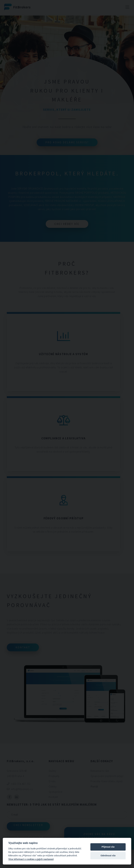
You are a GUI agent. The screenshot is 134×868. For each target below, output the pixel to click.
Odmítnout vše (108, 856)
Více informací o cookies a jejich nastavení (31, 859)
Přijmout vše (108, 847)
